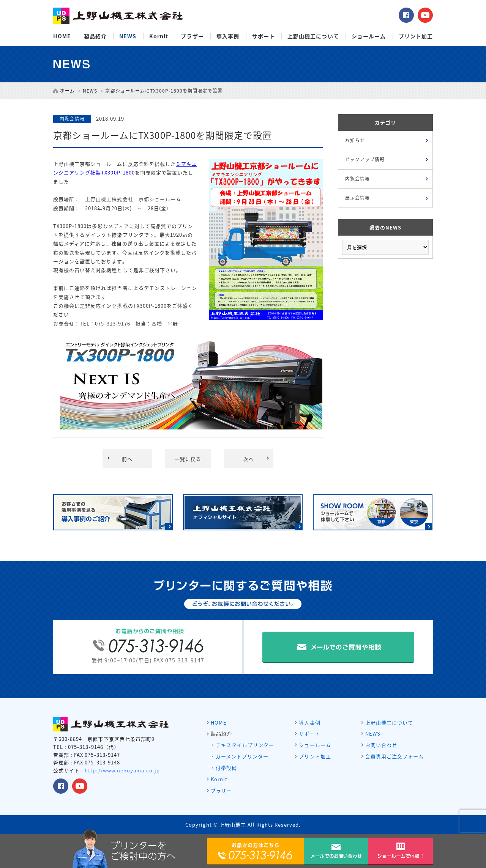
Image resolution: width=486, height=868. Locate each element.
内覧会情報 (357, 179)
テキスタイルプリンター (245, 745)
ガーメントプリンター (242, 756)
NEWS (128, 36)
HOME (62, 36)
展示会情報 (357, 198)
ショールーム (369, 36)
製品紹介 (95, 36)
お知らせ (355, 140)
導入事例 (228, 36)
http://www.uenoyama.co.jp (122, 770)
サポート (264, 36)
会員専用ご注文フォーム (394, 756)
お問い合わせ (381, 745)
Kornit (159, 36)
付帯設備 (226, 768)
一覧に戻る (188, 459)
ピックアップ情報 (365, 159)
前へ (127, 459)
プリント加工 (416, 36)
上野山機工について (313, 36)
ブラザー (192, 36)
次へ (249, 459)
